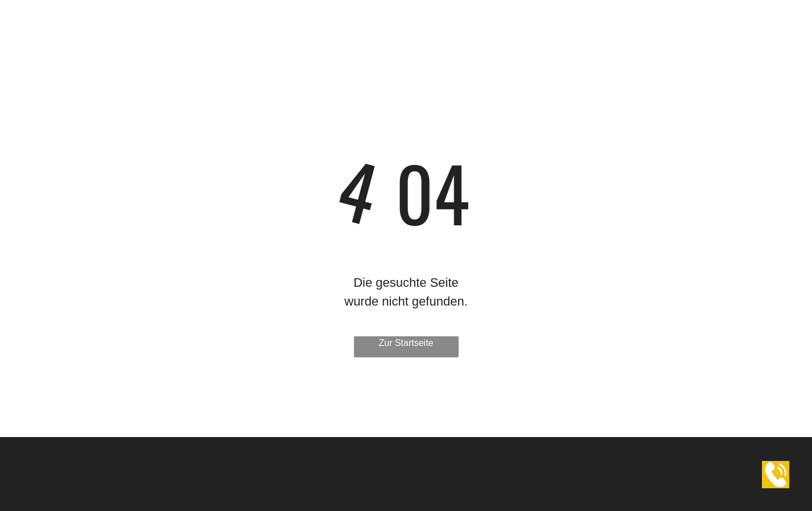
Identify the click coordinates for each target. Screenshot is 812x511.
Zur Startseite (406, 343)
